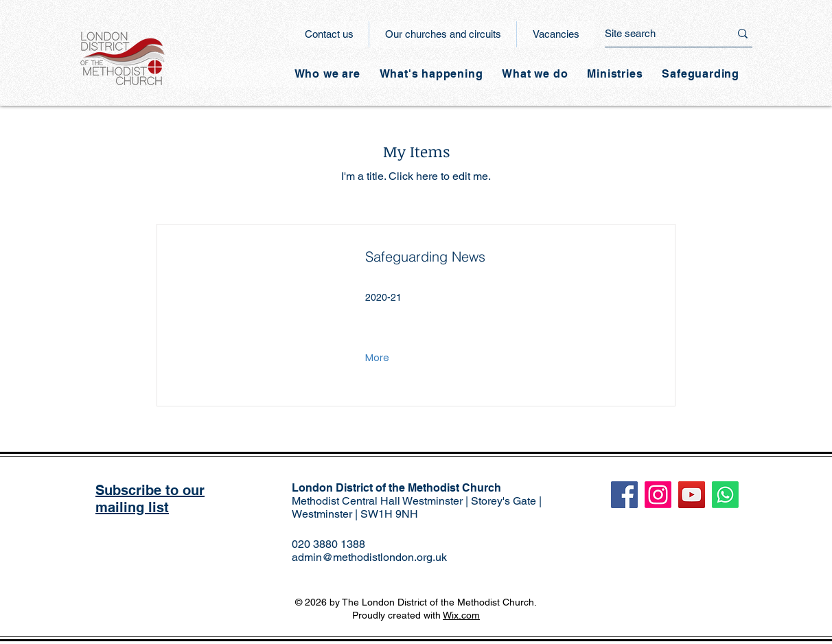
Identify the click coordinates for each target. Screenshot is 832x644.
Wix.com (461, 615)
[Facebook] (624, 495)
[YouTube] (692, 495)
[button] (431, 74)
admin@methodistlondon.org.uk (369, 557)
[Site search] (657, 33)
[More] (379, 358)
